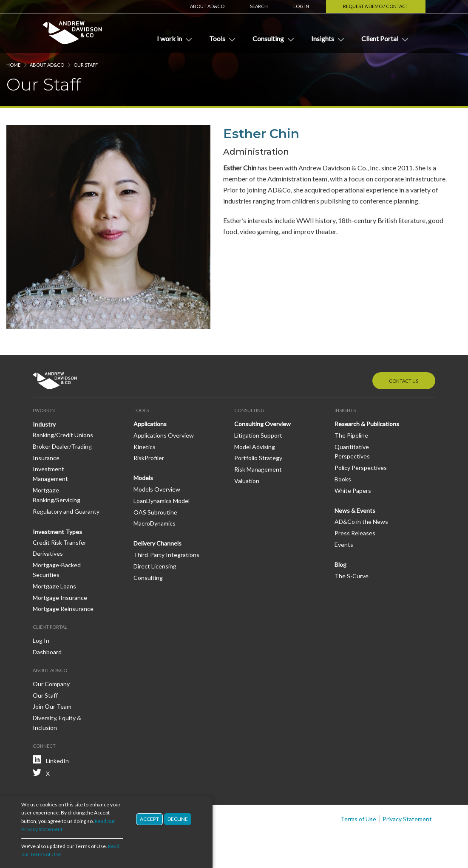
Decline (178, 821)
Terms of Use (358, 819)
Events (344, 544)
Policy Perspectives (361, 468)
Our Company (51, 684)
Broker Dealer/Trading (62, 446)
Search (259, 6)
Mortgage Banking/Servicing (57, 495)
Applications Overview (164, 435)
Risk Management (258, 469)
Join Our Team (52, 706)
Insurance (46, 458)
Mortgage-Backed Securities (57, 570)
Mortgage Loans (54, 586)
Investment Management (50, 474)
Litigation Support (258, 435)
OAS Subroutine (155, 512)
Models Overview (157, 489)
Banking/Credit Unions (63, 435)
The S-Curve (352, 576)
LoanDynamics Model (162, 501)
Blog (340, 564)
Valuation (247, 481)
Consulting (148, 578)
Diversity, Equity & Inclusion (57, 723)
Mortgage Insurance (60, 598)
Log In (301, 6)
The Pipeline (351, 435)
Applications (150, 424)
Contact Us (404, 381)
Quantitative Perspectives (352, 452)
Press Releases (355, 533)
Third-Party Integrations (166, 555)
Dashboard (47, 652)
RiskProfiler (149, 458)
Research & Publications (367, 424)
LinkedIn (57, 761)
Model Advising (255, 447)
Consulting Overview (262, 424)
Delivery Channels (157, 543)
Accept (149, 821)
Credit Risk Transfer (60, 542)
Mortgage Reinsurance (63, 609)
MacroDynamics (155, 523)
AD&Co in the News (361, 522)
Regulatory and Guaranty (66, 511)
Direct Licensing (155, 566)
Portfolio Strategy (258, 458)
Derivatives (48, 553)
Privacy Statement (407, 819)
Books (343, 479)
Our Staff (86, 65)
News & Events (355, 510)
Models (143, 478)
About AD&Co (207, 6)
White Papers (353, 491)
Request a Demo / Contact (376, 6)
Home (13, 65)
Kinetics (145, 447)
